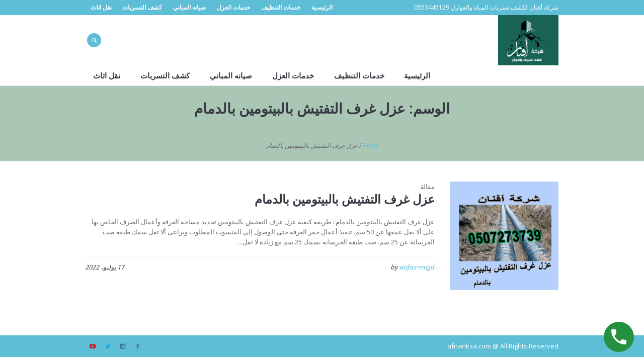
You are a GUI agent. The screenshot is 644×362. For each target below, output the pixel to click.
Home (371, 146)
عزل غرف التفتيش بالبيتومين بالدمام (345, 199)
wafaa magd (417, 267)
